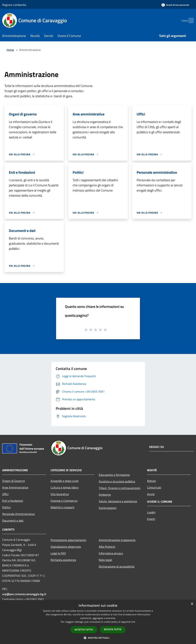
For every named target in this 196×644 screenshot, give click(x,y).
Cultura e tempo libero (65, 487)
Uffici (5, 494)
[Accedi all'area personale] (175, 5)
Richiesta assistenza (63, 560)
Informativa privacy (111, 553)
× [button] (192, 604)
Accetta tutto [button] (84, 630)
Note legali (105, 560)
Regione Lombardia (14, 5)
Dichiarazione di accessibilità (117, 566)
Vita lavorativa (60, 494)
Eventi (151, 519)
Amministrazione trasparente (117, 540)
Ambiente (105, 495)
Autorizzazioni (108, 508)
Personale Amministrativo (18, 514)
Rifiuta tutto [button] (113, 629)
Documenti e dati (13, 520)
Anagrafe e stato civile (65, 481)
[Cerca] (189, 20)
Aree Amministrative (15, 487)
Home (10, 50)
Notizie (152, 481)
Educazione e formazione (114, 475)
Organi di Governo (14, 481)
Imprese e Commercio (64, 501)
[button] (98, 638)
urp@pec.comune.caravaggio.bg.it (24, 594)
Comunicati (154, 487)
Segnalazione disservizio (66, 547)
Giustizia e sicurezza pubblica (117, 481)
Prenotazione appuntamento (68, 540)
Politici (6, 507)
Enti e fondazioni (13, 501)
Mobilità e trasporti (63, 507)
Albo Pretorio (107, 547)
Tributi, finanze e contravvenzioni (120, 488)
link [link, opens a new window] (133, 622)
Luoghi (151, 512)
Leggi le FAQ (58, 553)
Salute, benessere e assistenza (118, 501)
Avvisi (151, 494)
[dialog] (98, 622)
